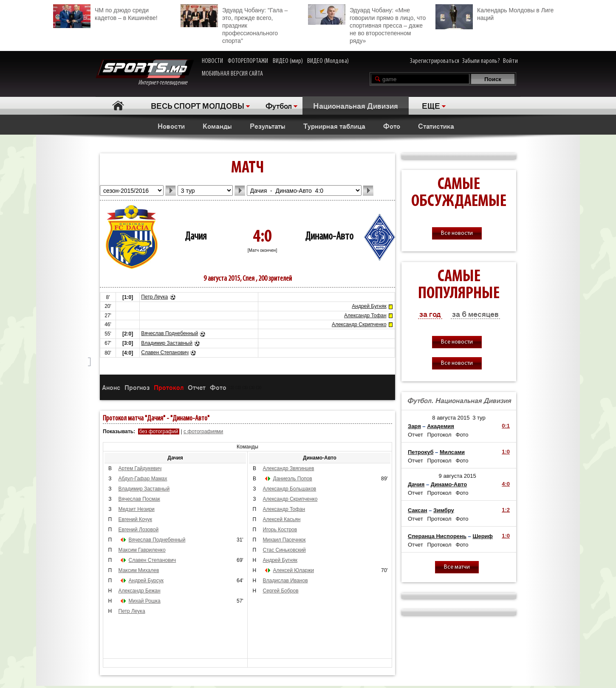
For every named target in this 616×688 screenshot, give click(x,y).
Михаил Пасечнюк (284, 540)
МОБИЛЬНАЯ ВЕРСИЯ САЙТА (232, 74)
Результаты (268, 126)
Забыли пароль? (481, 61)
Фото (392, 126)
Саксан (418, 510)
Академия (441, 426)
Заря (414, 426)
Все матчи (457, 567)
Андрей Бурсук (146, 581)
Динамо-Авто (329, 237)
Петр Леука (154, 297)
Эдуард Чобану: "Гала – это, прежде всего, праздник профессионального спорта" (234, 24)
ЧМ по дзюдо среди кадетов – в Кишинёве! (105, 13)
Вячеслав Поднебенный (170, 333)
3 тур (479, 418)
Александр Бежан (140, 591)
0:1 (506, 426)
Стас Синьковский (284, 550)
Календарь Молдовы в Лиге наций (494, 13)
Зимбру (444, 510)
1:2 (506, 510)
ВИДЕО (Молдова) (328, 61)
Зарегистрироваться (435, 61)
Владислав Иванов (285, 581)
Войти (510, 61)
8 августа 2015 (451, 418)
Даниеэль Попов (293, 479)
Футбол (279, 105)
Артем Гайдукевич (140, 468)
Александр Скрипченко (359, 324)
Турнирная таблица (334, 126)
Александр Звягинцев (289, 468)
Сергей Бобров (281, 591)
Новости (171, 126)
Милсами (452, 452)
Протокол (169, 387)
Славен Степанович (165, 352)
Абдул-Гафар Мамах (143, 479)
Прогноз (137, 387)
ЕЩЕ (431, 105)
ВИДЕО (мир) (288, 61)
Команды (217, 126)
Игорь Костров (280, 530)
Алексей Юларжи (294, 570)
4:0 (506, 484)
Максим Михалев (139, 570)
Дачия (196, 237)
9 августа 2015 (458, 476)
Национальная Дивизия (356, 105)
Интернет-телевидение (145, 73)
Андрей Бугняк (369, 306)
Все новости (457, 233)
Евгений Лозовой (139, 530)
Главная (118, 106)
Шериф (483, 536)
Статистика (436, 126)
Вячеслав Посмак (139, 499)
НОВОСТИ (212, 61)
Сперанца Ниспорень (437, 536)
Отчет (197, 387)
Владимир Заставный (167, 343)
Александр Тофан (365, 316)
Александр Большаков (290, 489)
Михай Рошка (145, 601)
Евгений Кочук (135, 519)
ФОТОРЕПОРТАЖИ (248, 61)
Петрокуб (421, 452)
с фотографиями (203, 431)
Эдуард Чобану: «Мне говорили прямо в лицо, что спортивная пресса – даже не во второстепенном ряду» (367, 24)
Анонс (111, 387)
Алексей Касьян (282, 519)
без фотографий (159, 431)
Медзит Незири (137, 509)
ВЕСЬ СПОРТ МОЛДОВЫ (198, 105)
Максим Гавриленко (142, 550)
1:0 (506, 452)
